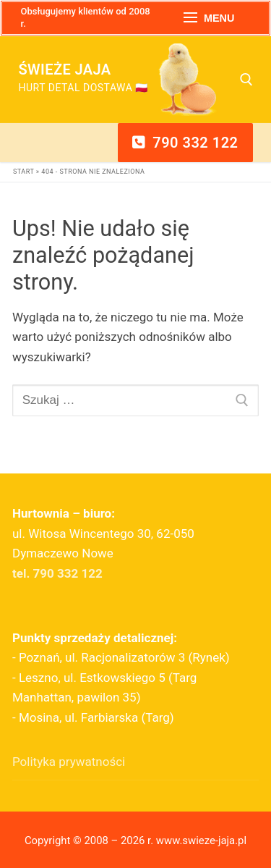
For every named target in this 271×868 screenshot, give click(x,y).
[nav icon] (209, 18)
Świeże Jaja (65, 69)
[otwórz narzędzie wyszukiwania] (246, 80)
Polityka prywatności (69, 762)
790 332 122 (185, 143)
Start (23, 172)
